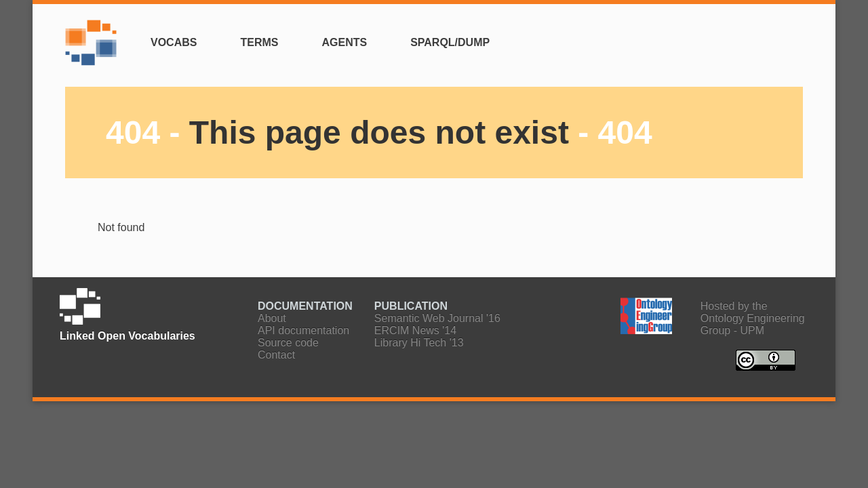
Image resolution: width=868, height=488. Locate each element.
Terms (259, 42)
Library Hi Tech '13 (419, 343)
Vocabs (174, 42)
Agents (344, 42)
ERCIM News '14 (415, 330)
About (272, 318)
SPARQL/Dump (450, 42)
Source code (288, 343)
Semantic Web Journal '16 (437, 318)
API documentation (303, 330)
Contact (276, 355)
